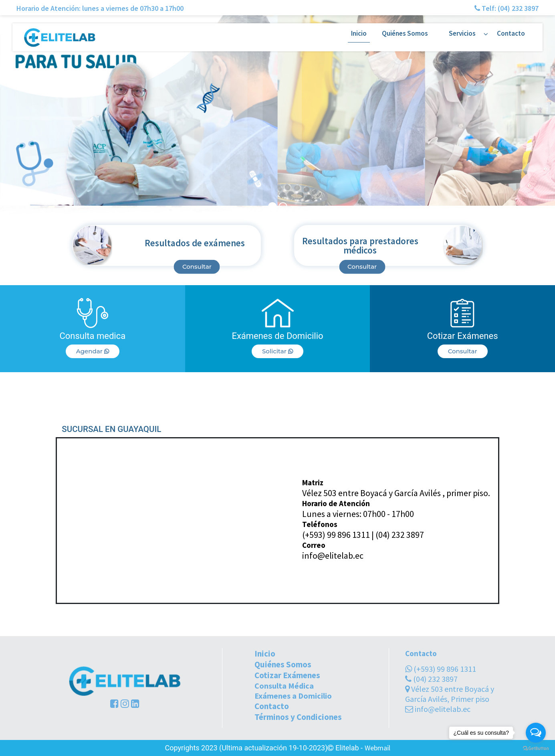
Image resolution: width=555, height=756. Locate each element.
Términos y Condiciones (298, 717)
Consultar (197, 267)
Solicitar (277, 351)
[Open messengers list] (536, 733)
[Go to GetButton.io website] (536, 748)
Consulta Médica (284, 686)
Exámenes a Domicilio (293, 696)
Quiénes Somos (405, 33)
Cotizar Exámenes (287, 675)
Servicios (462, 33)
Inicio (359, 33)
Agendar (93, 351)
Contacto (511, 33)
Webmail (377, 748)
